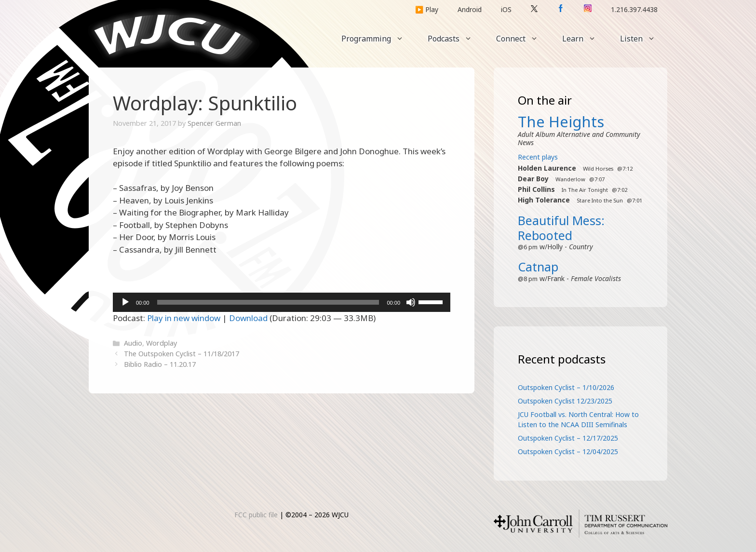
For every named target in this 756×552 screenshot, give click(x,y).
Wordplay (162, 343)
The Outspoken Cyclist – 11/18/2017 (182, 354)
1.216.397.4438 (634, 9)
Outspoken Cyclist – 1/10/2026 (566, 387)
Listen (644, 39)
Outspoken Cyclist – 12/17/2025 (568, 438)
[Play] (125, 302)
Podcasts (456, 39)
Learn (585, 39)
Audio (133, 343)
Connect (523, 39)
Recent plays (538, 157)
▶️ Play (427, 9)
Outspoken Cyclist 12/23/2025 (565, 401)
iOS (506, 9)
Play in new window (184, 318)
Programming (378, 39)
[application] (282, 302)
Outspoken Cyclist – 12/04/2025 (568, 451)
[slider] (268, 302)
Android (470, 9)
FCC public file (256, 515)
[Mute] (411, 302)
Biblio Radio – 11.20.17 (160, 364)
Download (248, 318)
